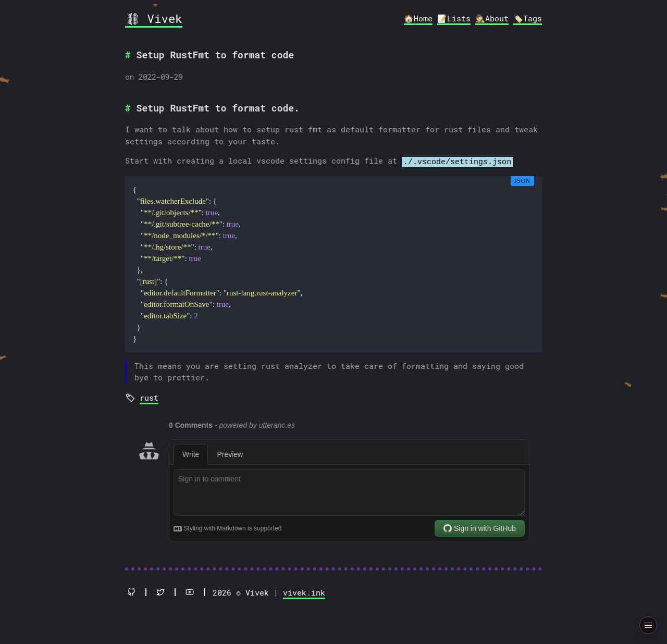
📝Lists (454, 18)
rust (149, 396)
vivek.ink (304, 591)
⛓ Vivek (154, 18)
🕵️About (492, 18)
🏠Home (418, 18)
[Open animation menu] (649, 626)
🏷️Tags (528, 18)
